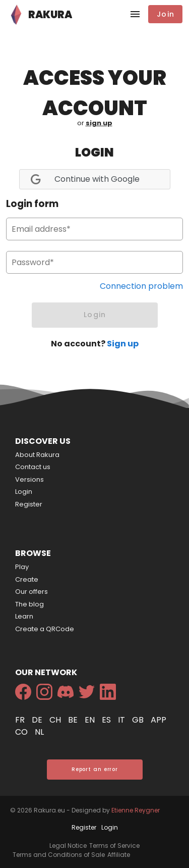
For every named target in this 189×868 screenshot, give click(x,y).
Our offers (31, 592)
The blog (29, 604)
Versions (29, 479)
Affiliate (119, 855)
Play (22, 567)
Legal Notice (68, 846)
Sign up (123, 344)
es (107, 720)
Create (27, 579)
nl (39, 732)
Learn (24, 616)
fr (21, 720)
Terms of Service (114, 846)
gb (139, 720)
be (74, 720)
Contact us (33, 467)
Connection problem (141, 286)
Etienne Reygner (136, 810)
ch (56, 720)
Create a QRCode (45, 629)
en (91, 720)
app (159, 720)
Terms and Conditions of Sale (59, 855)
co (22, 732)
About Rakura (37, 455)
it (122, 720)
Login (24, 492)
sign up (99, 123)
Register (29, 504)
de (38, 720)
